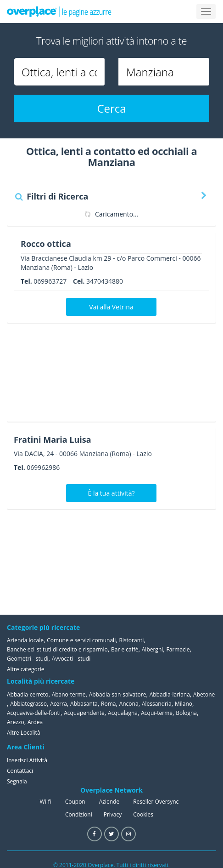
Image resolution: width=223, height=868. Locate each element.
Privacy (113, 814)
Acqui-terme (157, 713)
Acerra (59, 704)
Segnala (17, 781)
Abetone (204, 694)
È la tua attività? (111, 493)
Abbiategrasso (28, 704)
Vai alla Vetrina (111, 307)
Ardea (35, 722)
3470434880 (105, 281)
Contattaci (20, 771)
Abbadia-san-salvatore (118, 694)
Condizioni (79, 814)
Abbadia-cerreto (28, 694)
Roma (108, 704)
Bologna (186, 713)
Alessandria (157, 704)
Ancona (129, 704)
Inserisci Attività (27, 760)
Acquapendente (84, 713)
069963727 (50, 281)
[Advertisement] (108, 376)
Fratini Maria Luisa (53, 440)
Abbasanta (84, 704)
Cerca (111, 108)
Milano (184, 704)
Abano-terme (69, 694)
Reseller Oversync (156, 802)
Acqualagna (123, 713)
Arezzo (16, 722)
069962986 (43, 467)
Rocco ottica (46, 244)
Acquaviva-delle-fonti (34, 713)
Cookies (143, 814)
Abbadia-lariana (170, 694)
